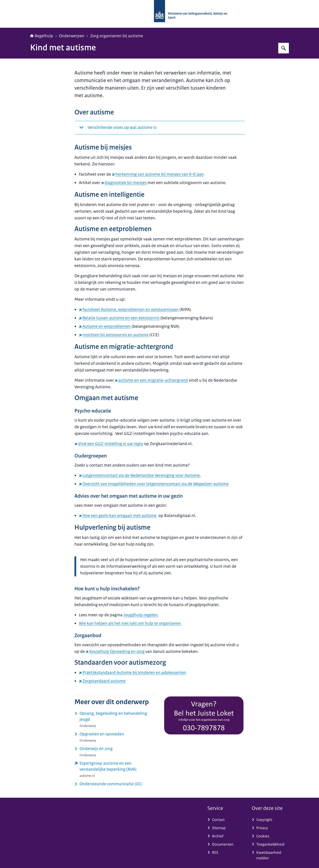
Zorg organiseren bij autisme (117, 36)
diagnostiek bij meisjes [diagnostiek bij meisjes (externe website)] (124, 183)
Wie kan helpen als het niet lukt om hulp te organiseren (130, 623)
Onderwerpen (72, 36)
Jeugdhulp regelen (140, 615)
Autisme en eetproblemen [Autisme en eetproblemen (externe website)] (105, 326)
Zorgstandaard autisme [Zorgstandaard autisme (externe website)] (102, 681)
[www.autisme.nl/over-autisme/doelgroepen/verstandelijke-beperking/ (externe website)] (115, 769)
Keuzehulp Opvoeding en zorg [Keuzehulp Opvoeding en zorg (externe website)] (115, 652)
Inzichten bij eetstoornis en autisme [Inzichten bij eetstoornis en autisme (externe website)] (114, 335)
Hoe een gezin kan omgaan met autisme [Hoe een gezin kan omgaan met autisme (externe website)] (118, 516)
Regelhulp (42, 36)
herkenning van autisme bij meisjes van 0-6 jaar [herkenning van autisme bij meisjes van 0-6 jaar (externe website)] (158, 174)
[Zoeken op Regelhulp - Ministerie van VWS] (284, 48)
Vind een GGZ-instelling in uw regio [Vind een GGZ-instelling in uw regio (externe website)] (109, 444)
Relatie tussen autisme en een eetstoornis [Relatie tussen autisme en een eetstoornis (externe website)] (119, 318)
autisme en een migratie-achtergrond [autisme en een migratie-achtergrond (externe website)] (151, 380)
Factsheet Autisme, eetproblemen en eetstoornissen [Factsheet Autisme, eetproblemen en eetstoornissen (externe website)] (129, 310)
